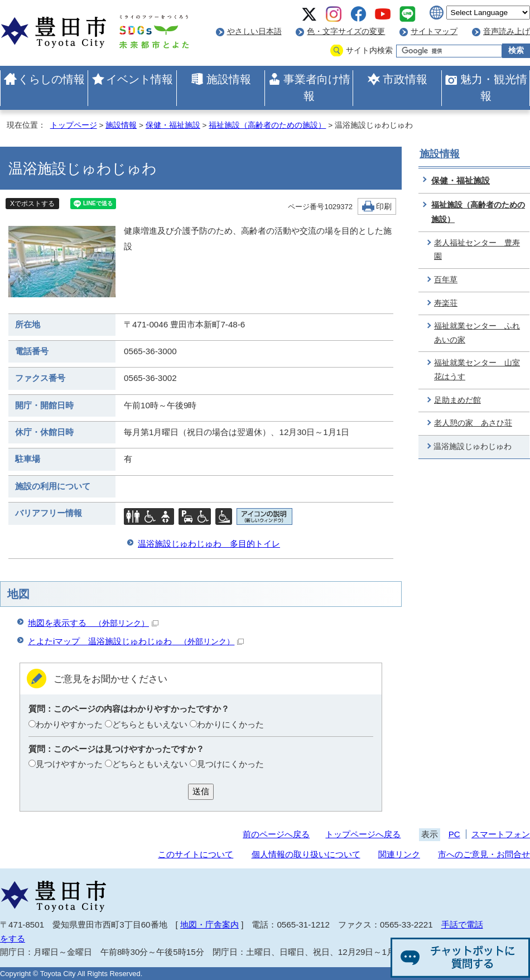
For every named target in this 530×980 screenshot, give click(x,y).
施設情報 (229, 79)
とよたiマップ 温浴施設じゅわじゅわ (136, 641)
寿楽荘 (446, 303)
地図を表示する (93, 623)
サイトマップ (434, 32)
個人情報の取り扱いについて (306, 854)
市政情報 (405, 79)
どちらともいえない (150, 724)
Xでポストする (32, 204)
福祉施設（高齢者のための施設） (267, 125)
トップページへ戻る (363, 834)
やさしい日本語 (254, 32)
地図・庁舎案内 (209, 925)
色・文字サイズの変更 (346, 32)
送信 (201, 791)
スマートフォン (501, 834)
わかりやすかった (69, 724)
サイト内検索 (369, 50)
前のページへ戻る (276, 834)
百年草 (446, 280)
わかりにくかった (230, 724)
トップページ (74, 125)
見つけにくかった (230, 764)
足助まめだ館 (457, 400)
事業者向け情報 (317, 88)
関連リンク (399, 854)
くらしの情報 (51, 79)
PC (454, 834)
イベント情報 (139, 79)
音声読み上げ (507, 32)
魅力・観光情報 (494, 88)
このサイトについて (196, 854)
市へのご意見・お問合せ (484, 854)
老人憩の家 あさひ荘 (473, 423)
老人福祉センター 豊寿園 (477, 250)
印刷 (384, 207)
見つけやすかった (69, 764)
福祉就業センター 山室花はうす (477, 370)
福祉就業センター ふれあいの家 (477, 333)
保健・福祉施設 (173, 125)
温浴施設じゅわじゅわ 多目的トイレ (209, 544)
